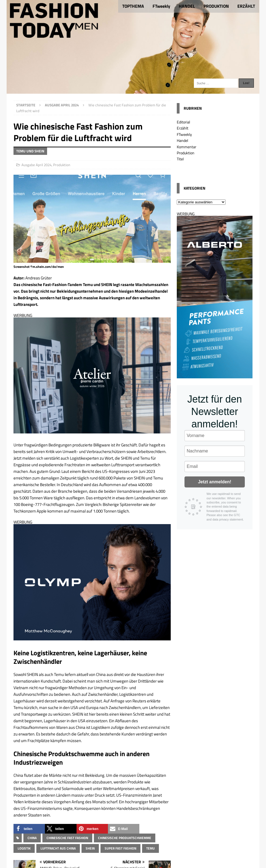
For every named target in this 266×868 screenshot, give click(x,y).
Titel (180, 159)
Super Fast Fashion (120, 848)
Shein (90, 848)
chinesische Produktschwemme (125, 838)
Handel (182, 140)
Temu (150, 848)
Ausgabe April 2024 (36, 165)
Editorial (183, 122)
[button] (29, 829)
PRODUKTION (216, 6)
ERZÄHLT (246, 6)
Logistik (24, 848)
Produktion (62, 165)
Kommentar (187, 147)
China (32, 838)
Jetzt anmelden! (215, 482)
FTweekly (161, 6)
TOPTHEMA (133, 6)
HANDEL (187, 6)
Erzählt (183, 128)
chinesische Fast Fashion (67, 838)
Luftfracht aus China (58, 848)
